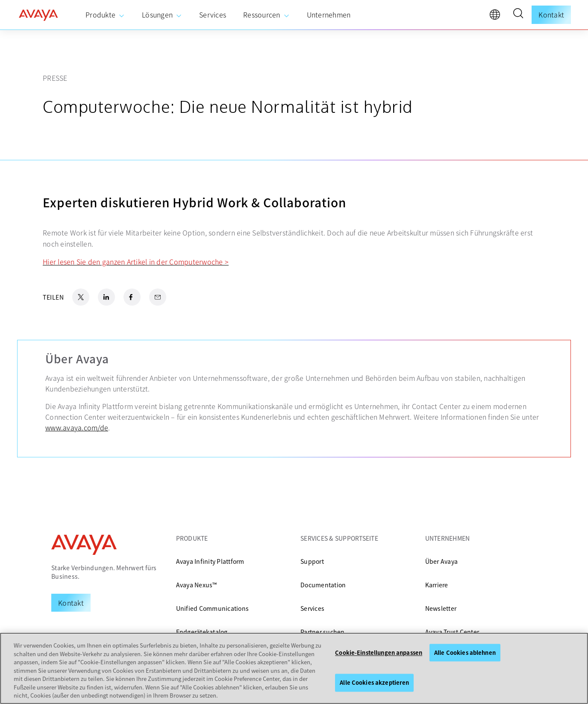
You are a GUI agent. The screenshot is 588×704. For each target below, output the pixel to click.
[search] (518, 15)
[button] (518, 15)
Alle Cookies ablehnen (465, 652)
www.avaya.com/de (77, 427)
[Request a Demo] (71, 603)
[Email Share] (158, 297)
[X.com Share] (81, 297)
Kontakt (551, 15)
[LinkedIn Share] (106, 297)
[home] (38, 15)
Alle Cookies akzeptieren (374, 683)
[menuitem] (105, 15)
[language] (497, 17)
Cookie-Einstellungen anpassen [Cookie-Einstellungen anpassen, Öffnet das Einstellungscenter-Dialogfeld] (379, 652)
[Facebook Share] (132, 297)
